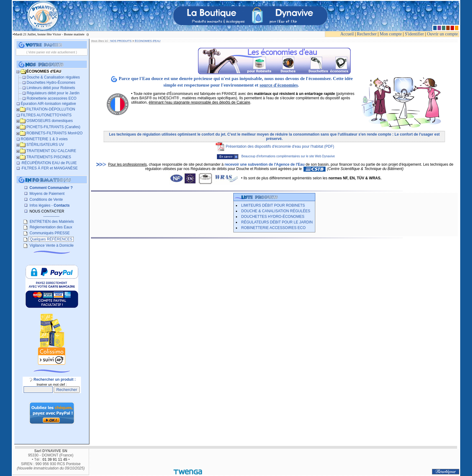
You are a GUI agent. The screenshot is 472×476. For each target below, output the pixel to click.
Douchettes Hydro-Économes (273, 217)
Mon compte (391, 34)
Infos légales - (49, 205)
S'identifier (415, 34)
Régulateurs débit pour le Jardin (277, 222)
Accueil (347, 34)
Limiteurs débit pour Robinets (273, 205)
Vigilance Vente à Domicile (51, 245)
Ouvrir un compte (443, 34)
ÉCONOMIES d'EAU (148, 41)
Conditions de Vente (46, 200)
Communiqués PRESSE (49, 233)
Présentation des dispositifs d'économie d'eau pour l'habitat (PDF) (280, 146)
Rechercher (367, 34)
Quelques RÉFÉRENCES (51, 239)
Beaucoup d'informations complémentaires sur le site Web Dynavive (276, 156)
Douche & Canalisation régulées (276, 211)
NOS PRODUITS (121, 41)
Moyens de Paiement (47, 194)
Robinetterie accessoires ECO (273, 228)
